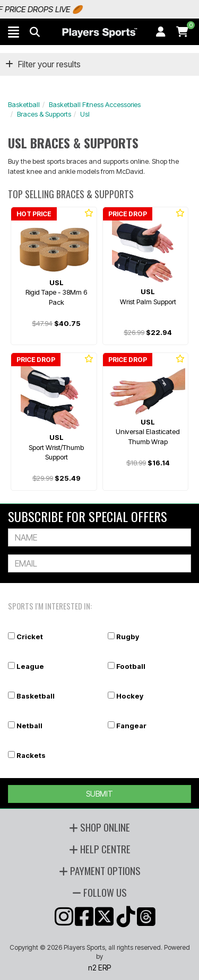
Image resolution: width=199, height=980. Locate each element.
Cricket (30, 637)
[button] (14, 32)
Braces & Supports (44, 114)
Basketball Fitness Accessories (95, 104)
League (30, 666)
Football (131, 666)
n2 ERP (99, 968)
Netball (29, 726)
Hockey (130, 696)
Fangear (131, 726)
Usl (85, 114)
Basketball (24, 104)
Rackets (31, 755)
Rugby (128, 637)
